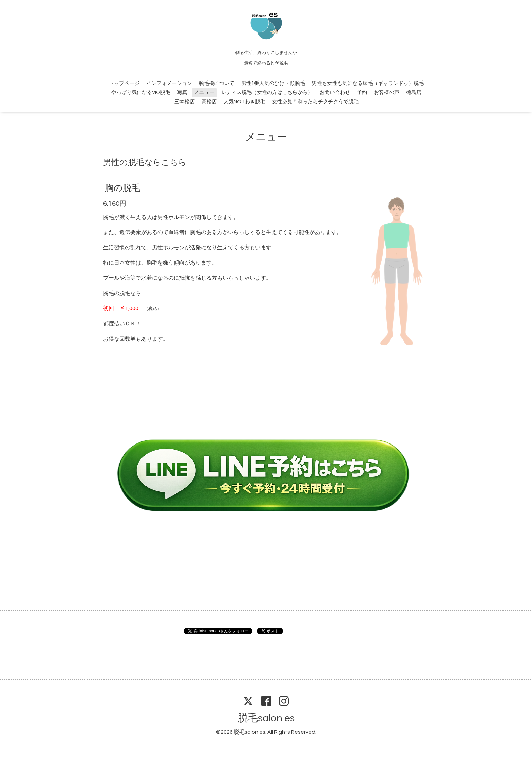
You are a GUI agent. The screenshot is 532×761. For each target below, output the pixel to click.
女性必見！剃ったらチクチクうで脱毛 (315, 102)
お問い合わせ (335, 93)
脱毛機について (217, 83)
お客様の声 (387, 93)
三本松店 (185, 102)
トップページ (124, 83)
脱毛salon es (266, 718)
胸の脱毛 (123, 188)
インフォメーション (169, 83)
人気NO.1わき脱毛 (244, 102)
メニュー (204, 93)
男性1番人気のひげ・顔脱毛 (273, 83)
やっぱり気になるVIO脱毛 (141, 93)
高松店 (209, 102)
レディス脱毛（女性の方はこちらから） (267, 93)
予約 (362, 93)
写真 (182, 93)
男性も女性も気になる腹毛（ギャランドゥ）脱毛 (368, 83)
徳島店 (414, 93)
